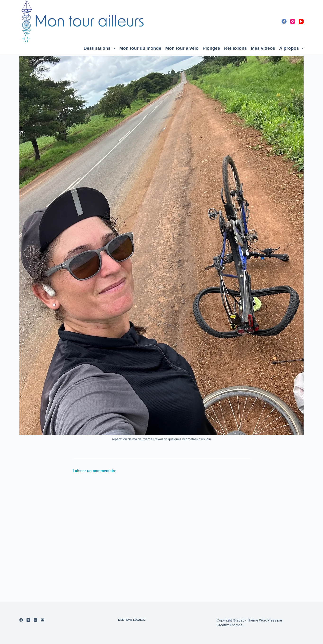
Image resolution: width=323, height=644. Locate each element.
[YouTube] (301, 21)
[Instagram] (293, 21)
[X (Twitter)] (28, 620)
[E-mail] (43, 620)
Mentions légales (132, 620)
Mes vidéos (263, 48)
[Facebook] (284, 21)
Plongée (211, 48)
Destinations (100, 48)
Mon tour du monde (140, 48)
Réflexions (235, 48)
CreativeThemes (230, 625)
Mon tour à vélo (182, 48)
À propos (291, 48)
